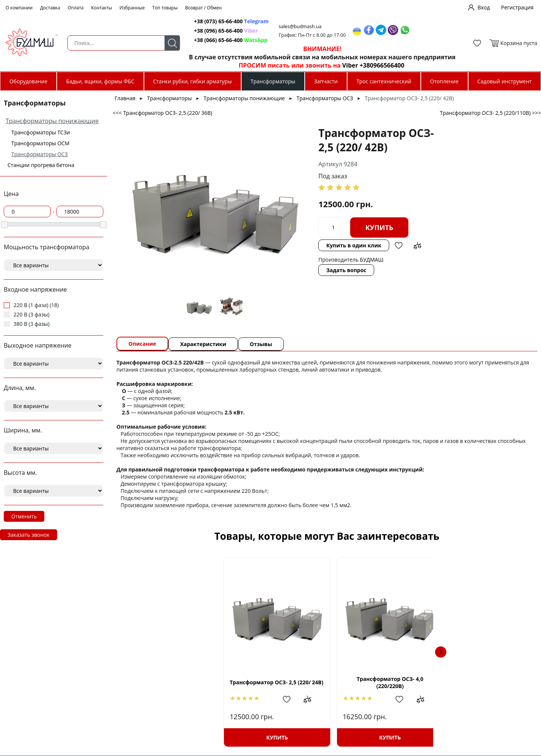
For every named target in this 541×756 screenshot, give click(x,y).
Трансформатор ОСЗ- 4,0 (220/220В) (277, 682)
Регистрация (517, 7)
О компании (19, 8)
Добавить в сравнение (373, 245)
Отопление (444, 81)
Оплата (76, 8)
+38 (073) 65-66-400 (213, 21)
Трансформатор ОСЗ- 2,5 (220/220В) (376, 682)
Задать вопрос (302, 270)
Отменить (24, 516)
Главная (125, 98)
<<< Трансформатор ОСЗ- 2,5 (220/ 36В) (162, 113)
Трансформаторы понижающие (52, 121)
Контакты (102, 8)
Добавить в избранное (354, 245)
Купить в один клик (310, 245)
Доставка (50, 8)
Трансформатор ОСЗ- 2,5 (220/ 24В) (179, 682)
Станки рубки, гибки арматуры (192, 81)
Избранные (132, 8)
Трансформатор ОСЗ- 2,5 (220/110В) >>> (490, 113)
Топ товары (165, 8)
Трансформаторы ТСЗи (41, 132)
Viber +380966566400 (367, 65)
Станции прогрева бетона (41, 165)
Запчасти (326, 81)
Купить (335, 227)
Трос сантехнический (384, 81)
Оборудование (28, 81)
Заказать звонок (29, 535)
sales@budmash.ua (296, 26)
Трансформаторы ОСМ (40, 143)
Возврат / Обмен (204, 8)
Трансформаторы (273, 81)
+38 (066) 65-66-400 (213, 40)
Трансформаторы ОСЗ (40, 154)
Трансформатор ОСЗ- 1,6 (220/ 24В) (475, 682)
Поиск (165, 43)
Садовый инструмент (505, 81)
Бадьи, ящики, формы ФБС (100, 81)
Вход (484, 7)
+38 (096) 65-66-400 (213, 31)
